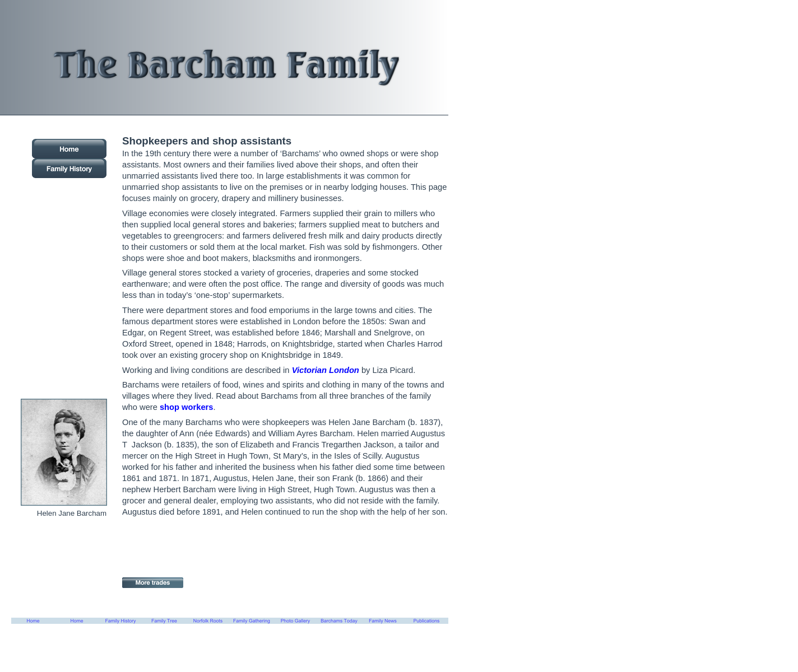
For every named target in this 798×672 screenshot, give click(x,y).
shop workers (187, 407)
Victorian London (326, 370)
